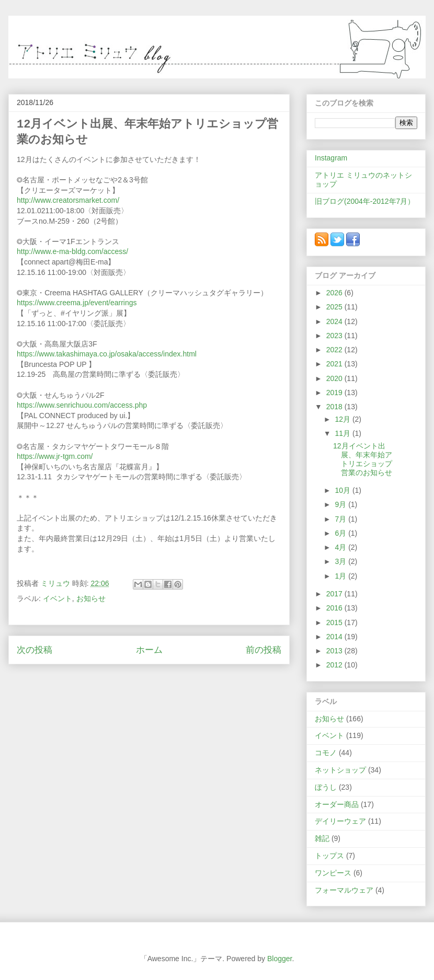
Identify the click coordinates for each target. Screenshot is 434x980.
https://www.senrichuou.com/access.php (82, 405)
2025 (335, 307)
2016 (335, 608)
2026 (335, 293)
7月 (341, 519)
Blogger (279, 959)
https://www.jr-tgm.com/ (55, 456)
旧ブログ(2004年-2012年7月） (365, 201)
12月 (343, 419)
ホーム (149, 650)
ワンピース (333, 873)
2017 (335, 594)
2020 (335, 378)
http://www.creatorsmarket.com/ (68, 200)
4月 (341, 547)
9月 (341, 504)
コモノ (326, 753)
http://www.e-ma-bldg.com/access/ (72, 251)
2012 (335, 665)
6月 (341, 533)
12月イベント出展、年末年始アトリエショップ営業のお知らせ (363, 459)
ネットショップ (340, 770)
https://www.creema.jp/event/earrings (77, 303)
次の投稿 (35, 650)
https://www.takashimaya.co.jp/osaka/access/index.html (107, 354)
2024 (335, 321)
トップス (329, 856)
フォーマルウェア (344, 890)
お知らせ (91, 598)
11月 (343, 433)
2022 (335, 350)
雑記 (322, 838)
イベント (58, 598)
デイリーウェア (340, 821)
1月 (341, 576)
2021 (335, 364)
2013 (335, 651)
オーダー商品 (337, 804)
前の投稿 (264, 650)
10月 (343, 490)
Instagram (331, 158)
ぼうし (326, 787)
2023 (335, 336)
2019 (335, 393)
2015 (335, 622)
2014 (335, 637)
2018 (335, 407)
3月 (341, 561)
